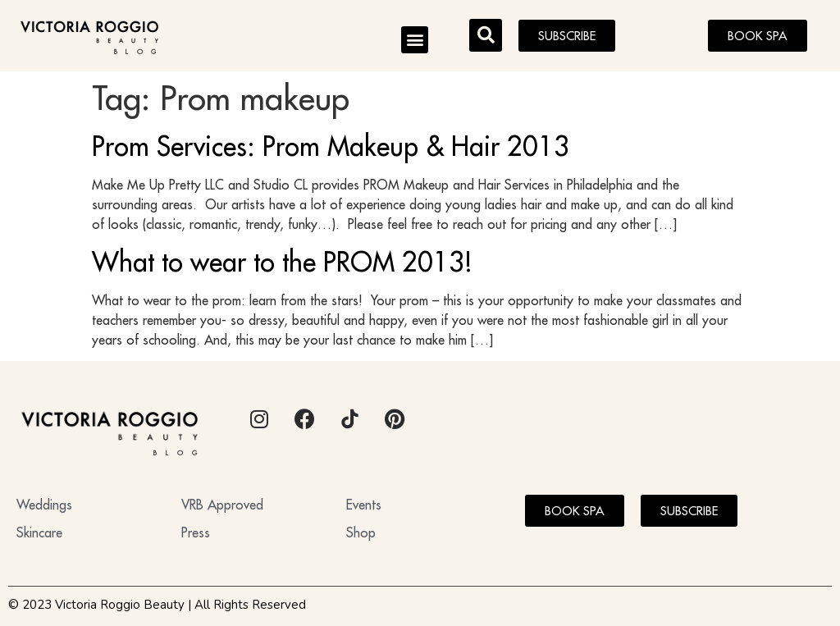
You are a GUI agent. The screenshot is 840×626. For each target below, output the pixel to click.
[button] (415, 40)
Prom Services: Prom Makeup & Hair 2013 (331, 146)
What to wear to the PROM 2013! (282, 262)
